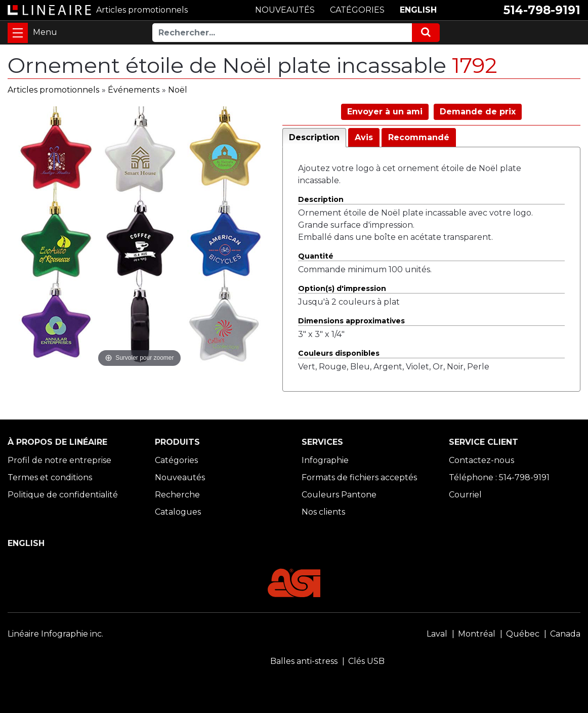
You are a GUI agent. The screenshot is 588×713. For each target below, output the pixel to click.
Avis (364, 137)
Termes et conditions (50, 477)
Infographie (325, 460)
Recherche (177, 495)
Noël (178, 90)
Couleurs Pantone (339, 495)
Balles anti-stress (304, 661)
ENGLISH (418, 10)
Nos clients (323, 512)
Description (314, 137)
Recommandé (419, 137)
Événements (134, 90)
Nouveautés (180, 477)
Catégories (176, 460)
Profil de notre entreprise (59, 460)
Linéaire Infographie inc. (55, 634)
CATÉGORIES (357, 10)
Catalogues (178, 512)
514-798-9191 (542, 10)
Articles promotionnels (53, 90)
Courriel (465, 495)
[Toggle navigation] (18, 33)
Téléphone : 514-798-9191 (499, 477)
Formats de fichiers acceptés (359, 477)
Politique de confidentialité (63, 495)
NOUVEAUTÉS (285, 10)
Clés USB (366, 661)
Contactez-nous (481, 460)
